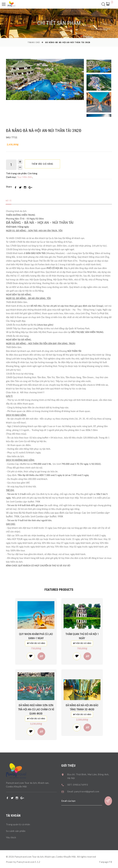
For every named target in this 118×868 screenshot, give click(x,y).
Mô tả (9, 201)
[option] (45, 79)
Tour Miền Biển (25, 177)
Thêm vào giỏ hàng (43, 164)
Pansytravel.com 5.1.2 (29, 862)
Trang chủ (34, 42)
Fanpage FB (106, 862)
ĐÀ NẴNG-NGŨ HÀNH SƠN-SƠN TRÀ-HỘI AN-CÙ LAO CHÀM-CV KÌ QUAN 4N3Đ (42, 710)
